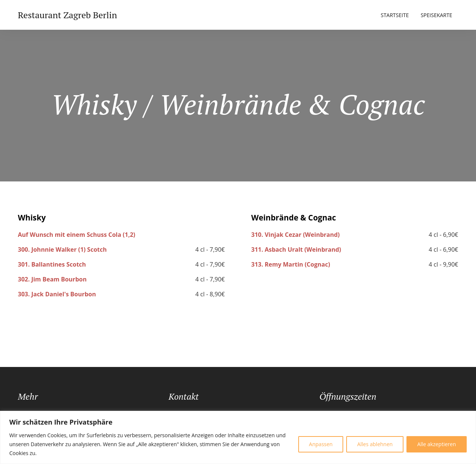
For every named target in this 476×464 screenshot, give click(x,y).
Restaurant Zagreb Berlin (67, 15)
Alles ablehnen (375, 444)
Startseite (395, 15)
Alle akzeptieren (437, 444)
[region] (238, 437)
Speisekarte (436, 15)
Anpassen (321, 444)
